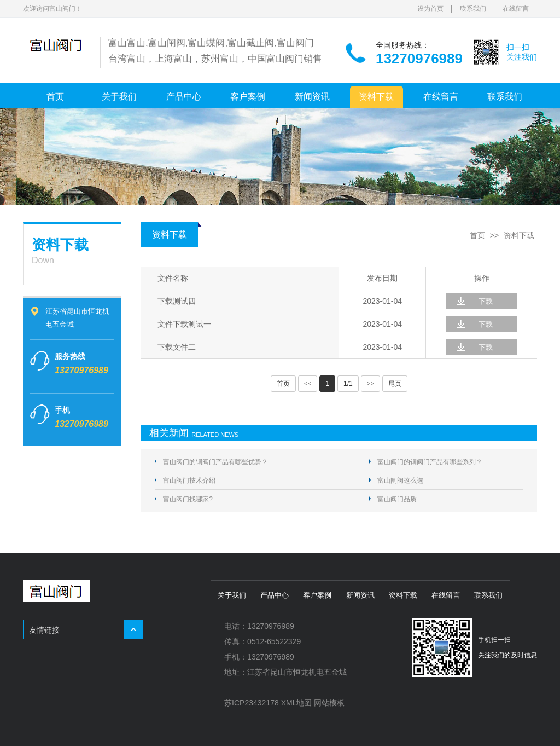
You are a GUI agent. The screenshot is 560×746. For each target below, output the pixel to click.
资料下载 (376, 97)
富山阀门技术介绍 (189, 481)
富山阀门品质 (397, 499)
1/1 (348, 384)
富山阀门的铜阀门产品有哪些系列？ (430, 462)
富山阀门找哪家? (188, 499)
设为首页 (430, 9)
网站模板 (329, 703)
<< (308, 384)
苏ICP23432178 (252, 703)
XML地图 (297, 703)
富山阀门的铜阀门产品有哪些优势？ (215, 462)
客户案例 (248, 97)
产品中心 (184, 97)
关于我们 (119, 97)
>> (371, 384)
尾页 (395, 384)
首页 (55, 97)
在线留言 (516, 9)
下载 (486, 301)
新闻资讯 (312, 97)
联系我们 (473, 9)
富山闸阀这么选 (400, 481)
